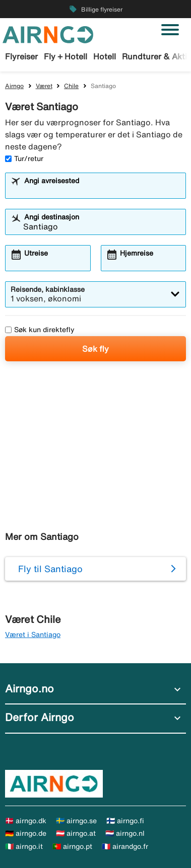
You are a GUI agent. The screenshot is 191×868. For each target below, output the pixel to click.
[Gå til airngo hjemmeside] (48, 34)
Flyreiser (21, 56)
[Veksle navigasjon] (170, 30)
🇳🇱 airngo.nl (125, 833)
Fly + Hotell (66, 56)
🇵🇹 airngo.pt (72, 846)
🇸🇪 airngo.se (76, 821)
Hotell (105, 56)
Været (44, 86)
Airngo (14, 86)
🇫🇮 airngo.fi (125, 821)
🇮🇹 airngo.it (24, 846)
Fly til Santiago (50, 569)
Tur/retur (24, 159)
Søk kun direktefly (40, 330)
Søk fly (95, 349)
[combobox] (102, 190)
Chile (71, 86)
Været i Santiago (33, 635)
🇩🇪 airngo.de (26, 833)
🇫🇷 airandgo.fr (125, 846)
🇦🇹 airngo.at (76, 833)
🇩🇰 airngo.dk (26, 821)
